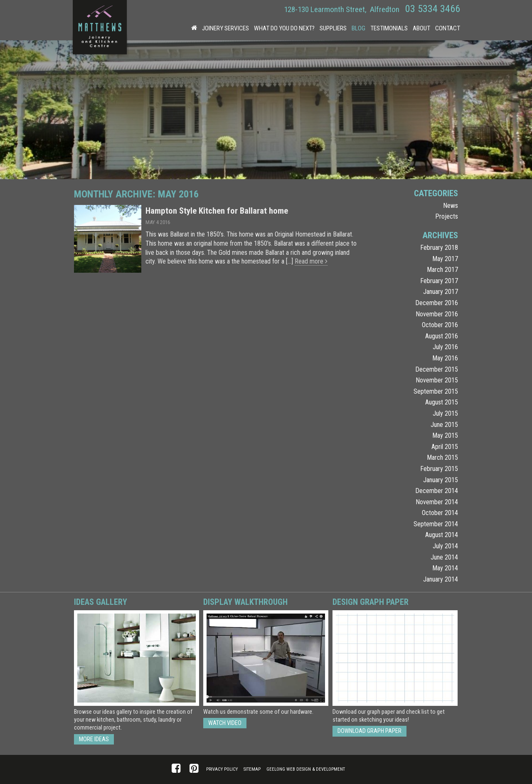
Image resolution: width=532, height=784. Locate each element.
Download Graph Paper (369, 731)
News (451, 206)
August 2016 (442, 336)
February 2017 (439, 281)
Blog (358, 28)
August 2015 (442, 402)
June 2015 (444, 425)
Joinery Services (225, 28)
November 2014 (437, 502)
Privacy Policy (222, 769)
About (421, 28)
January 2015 (441, 480)
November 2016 (437, 314)
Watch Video (225, 723)
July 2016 (445, 347)
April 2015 (445, 447)
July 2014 (445, 546)
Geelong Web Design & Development (306, 769)
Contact (448, 28)
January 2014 (441, 579)
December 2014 (437, 491)
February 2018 (439, 248)
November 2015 (437, 380)
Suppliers (333, 28)
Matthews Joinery (100, 29)
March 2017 (442, 270)
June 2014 (444, 557)
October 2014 (440, 513)
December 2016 (437, 303)
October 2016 (440, 325)
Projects (447, 216)
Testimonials (389, 28)
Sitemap (252, 769)
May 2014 (445, 568)
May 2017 (445, 259)
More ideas (94, 739)
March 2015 (442, 457)
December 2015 (437, 369)
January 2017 (441, 292)
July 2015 (445, 413)
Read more (311, 261)
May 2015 (445, 435)
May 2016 (445, 358)
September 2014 (436, 524)
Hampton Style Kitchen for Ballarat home (217, 211)
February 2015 (439, 469)
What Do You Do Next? (284, 28)
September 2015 (436, 391)
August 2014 (442, 535)
